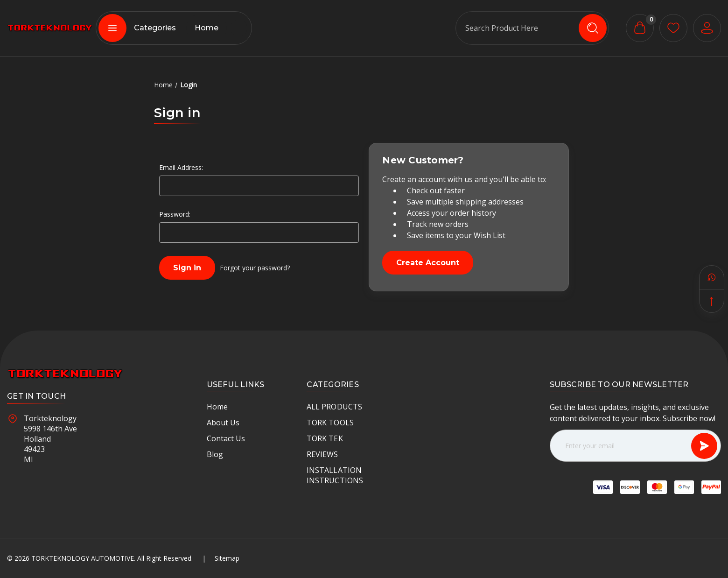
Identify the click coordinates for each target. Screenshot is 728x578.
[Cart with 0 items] (640, 28)
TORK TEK (325, 438)
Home (206, 28)
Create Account (428, 263)
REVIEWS (322, 454)
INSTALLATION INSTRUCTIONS (335, 475)
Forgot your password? (255, 268)
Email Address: (181, 167)
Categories (137, 28)
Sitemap (227, 558)
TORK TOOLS (330, 423)
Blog (215, 454)
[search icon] (593, 28)
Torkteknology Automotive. (83, 558)
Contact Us (226, 438)
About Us (223, 423)
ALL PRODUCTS (334, 407)
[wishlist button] (673, 28)
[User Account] (707, 28)
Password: (175, 214)
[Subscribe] (704, 446)
